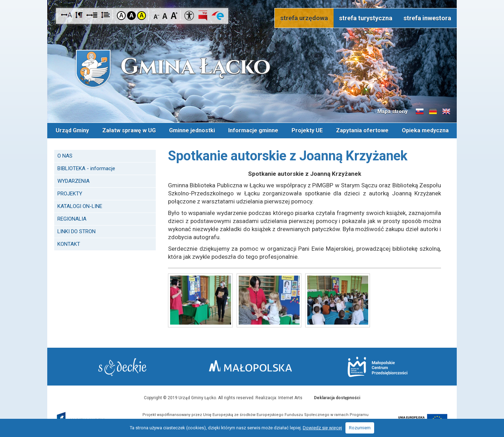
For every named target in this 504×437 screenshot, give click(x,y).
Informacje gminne (253, 130)
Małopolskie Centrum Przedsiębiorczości (377, 367)
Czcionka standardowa (165, 15)
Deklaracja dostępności (337, 398)
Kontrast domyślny (121, 16)
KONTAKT (69, 244)
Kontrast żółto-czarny (142, 16)
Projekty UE (307, 130)
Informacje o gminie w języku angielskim (446, 112)
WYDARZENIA (73, 181)
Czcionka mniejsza (157, 15)
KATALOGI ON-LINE (80, 206)
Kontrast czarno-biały (131, 16)
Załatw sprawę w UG (129, 130)
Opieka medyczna (425, 130)
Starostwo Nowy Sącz (122, 367)
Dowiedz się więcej (322, 428)
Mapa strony (393, 111)
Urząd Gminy (72, 130)
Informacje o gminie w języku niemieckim (433, 112)
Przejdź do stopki (252, 0)
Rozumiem (360, 428)
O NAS (65, 156)
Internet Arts (290, 398)
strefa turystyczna (366, 18)
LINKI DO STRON (76, 231)
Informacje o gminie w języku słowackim (420, 112)
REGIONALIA (72, 219)
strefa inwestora (427, 18)
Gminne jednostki (192, 130)
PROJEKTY (70, 194)
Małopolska (250, 366)
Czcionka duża (174, 15)
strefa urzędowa (304, 18)
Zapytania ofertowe (362, 130)
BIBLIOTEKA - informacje (86, 168)
